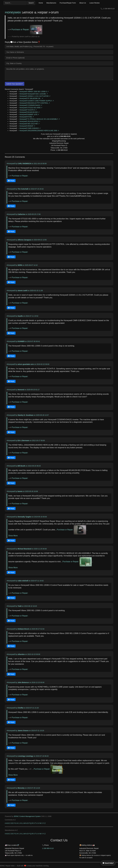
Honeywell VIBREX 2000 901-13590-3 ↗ (34, 92)
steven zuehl (22, 291)
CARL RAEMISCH (24, 164)
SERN (20, 265)
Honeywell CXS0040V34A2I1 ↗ (31, 105)
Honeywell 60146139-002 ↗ (29, 112)
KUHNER (21, 341)
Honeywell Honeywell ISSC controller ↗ (34, 94)
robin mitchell (23, 581)
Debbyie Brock (23, 629)
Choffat (20, 708)
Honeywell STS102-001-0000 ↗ (31, 108)
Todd (20, 606)
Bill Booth (21, 466)
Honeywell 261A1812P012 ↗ (30, 121)
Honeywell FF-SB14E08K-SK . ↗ (31, 98)
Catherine (21, 214)
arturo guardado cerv (26, 364)
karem (20, 491)
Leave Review (94, 3)
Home (41, 3)
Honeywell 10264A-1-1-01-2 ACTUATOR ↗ (35, 96)
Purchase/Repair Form (68, 3)
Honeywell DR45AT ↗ (27, 126)
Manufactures (51, 3)
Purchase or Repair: (27, 30)
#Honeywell (11, 164)
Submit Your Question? (15, 84)
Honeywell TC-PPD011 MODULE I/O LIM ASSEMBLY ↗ (40, 119)
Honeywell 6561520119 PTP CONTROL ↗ (35, 103)
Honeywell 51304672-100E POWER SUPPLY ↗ (37, 101)
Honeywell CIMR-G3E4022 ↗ (30, 128)
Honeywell (13, 12)
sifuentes (21, 654)
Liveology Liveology (25, 756)
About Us (83, 3)
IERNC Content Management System (27, 816)
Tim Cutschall (23, 189)
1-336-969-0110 (109, 9)
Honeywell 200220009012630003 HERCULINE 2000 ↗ (39, 131)
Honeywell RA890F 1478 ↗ (29, 114)
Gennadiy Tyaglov (25, 517)
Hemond (21, 390)
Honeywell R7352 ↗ (27, 117)
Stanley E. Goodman (25, 415)
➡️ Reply (11, 181)
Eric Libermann (24, 440)
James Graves (23, 731)
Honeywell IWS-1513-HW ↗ (29, 124)
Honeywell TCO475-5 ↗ (28, 110)
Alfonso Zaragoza (24, 240)
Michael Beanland (24, 549)
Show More (13, 536)
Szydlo (20, 316)
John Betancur (23, 682)
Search (31, 3)
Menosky (21, 788)
